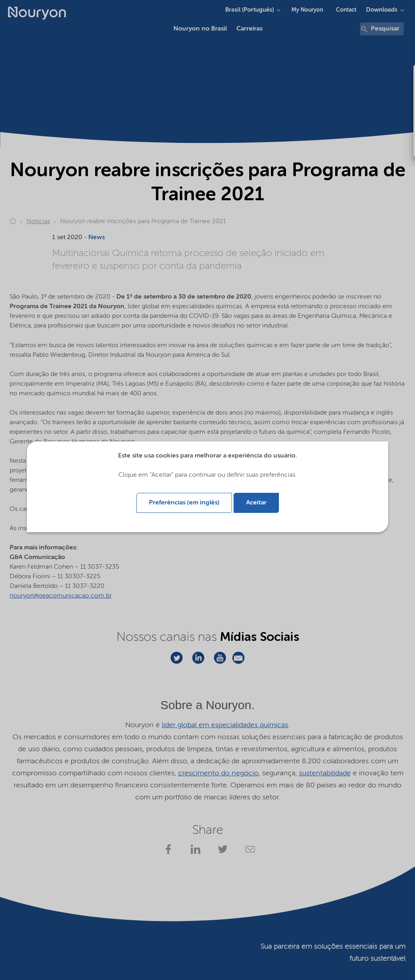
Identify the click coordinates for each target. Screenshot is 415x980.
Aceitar (256, 503)
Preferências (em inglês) (184, 503)
